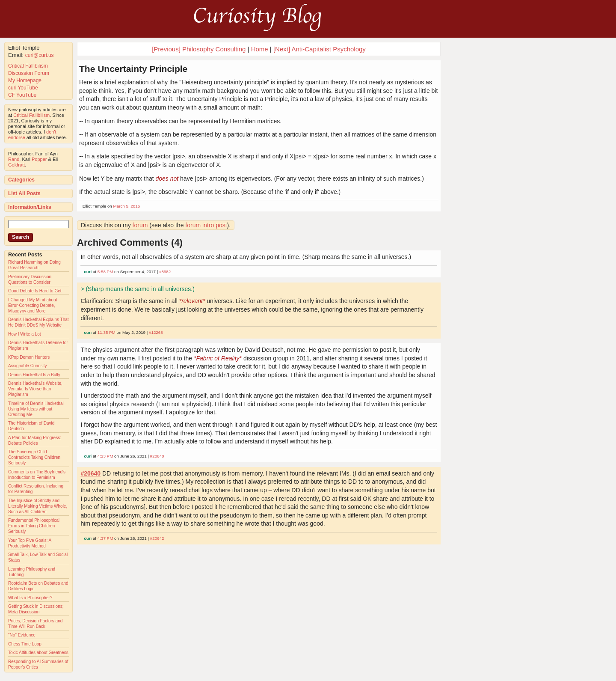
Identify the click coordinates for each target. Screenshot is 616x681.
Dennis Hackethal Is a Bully (34, 375)
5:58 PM (105, 272)
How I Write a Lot (25, 334)
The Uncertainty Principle (133, 69)
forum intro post (206, 225)
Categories (21, 180)
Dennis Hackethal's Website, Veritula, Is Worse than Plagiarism (35, 389)
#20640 (157, 456)
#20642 (157, 538)
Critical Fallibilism (28, 66)
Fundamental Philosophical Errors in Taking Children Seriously (34, 526)
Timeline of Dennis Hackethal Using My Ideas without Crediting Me (36, 409)
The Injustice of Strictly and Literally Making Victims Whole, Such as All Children (38, 506)
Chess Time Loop (25, 644)
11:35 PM (107, 332)
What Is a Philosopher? (30, 598)
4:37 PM (105, 538)
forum (140, 225)
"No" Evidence (22, 635)
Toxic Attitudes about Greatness (38, 653)
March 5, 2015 (127, 206)
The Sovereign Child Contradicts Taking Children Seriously (34, 457)
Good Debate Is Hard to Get (35, 291)
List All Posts (24, 193)
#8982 (165, 272)
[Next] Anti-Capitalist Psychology (320, 49)
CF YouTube (22, 95)
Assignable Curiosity (28, 366)
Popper (39, 159)
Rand (14, 159)
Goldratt (16, 165)
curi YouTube (23, 88)
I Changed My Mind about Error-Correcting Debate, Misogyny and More (33, 305)
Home (260, 49)
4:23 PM (105, 456)
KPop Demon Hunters (29, 357)
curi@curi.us (40, 55)
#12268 (156, 332)
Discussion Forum (29, 73)
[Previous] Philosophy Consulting (199, 49)
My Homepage (25, 80)
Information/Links (30, 207)
